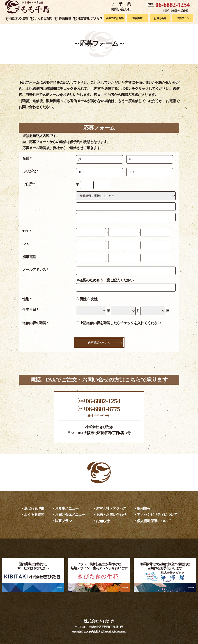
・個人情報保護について (152, 521)
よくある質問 (43, 18)
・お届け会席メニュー (68, 515)
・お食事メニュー (65, 508)
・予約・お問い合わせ (109, 515)
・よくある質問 (32, 515)
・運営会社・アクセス (109, 508)
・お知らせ (101, 521)
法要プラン (183, 18)
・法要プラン (62, 521)
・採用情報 (142, 508)
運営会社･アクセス (90, 18)
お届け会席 (160, 18)
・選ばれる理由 (32, 508)
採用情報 (65, 18)
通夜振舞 (137, 18)
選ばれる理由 (19, 18)
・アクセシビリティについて (155, 515)
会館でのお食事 (115, 18)
